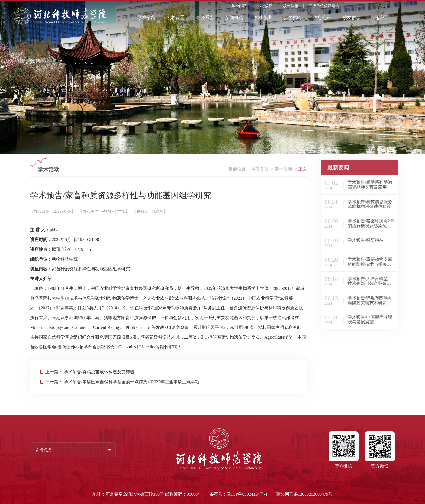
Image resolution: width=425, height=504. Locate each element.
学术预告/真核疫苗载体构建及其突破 (99, 372)
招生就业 (263, 17)
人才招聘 (293, 17)
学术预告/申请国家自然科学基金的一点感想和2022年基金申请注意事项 (131, 382)
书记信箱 (265, 6)
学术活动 (283, 170)
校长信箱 (291, 6)
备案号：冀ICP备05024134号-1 (239, 494)
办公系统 (205, 17)
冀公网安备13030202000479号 (304, 494)
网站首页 (260, 170)
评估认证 (381, 17)
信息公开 (322, 17)
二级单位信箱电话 (324, 6)
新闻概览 (234, 17)
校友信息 (352, 17)
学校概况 (146, 17)
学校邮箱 (239, 6)
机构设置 (176, 17)
